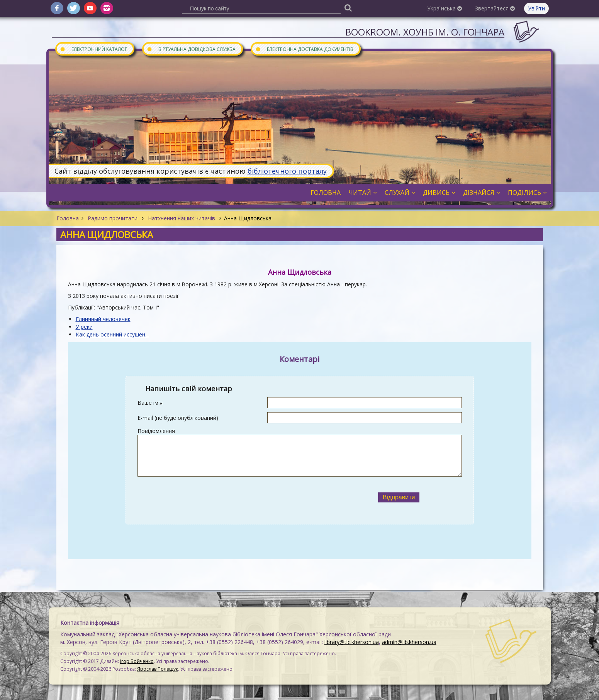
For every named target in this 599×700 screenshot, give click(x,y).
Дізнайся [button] (482, 193)
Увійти (536, 8)
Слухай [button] (400, 193)
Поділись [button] (527, 193)
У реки (84, 327)
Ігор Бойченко (137, 661)
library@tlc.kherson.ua (352, 642)
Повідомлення (156, 431)
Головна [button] (326, 193)
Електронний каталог (93, 49)
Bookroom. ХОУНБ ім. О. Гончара (425, 32)
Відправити (399, 497)
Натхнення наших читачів (182, 218)
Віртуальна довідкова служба (191, 49)
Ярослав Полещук (158, 669)
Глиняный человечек (103, 319)
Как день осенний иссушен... (112, 334)
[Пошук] (348, 8)
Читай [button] (363, 193)
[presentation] (237, 497)
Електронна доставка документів (304, 49)
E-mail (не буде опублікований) (178, 418)
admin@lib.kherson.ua (409, 642)
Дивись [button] (439, 193)
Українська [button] (445, 8)
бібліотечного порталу (287, 171)
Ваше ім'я (150, 403)
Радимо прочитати (113, 218)
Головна (68, 218)
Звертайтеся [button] (495, 8)
